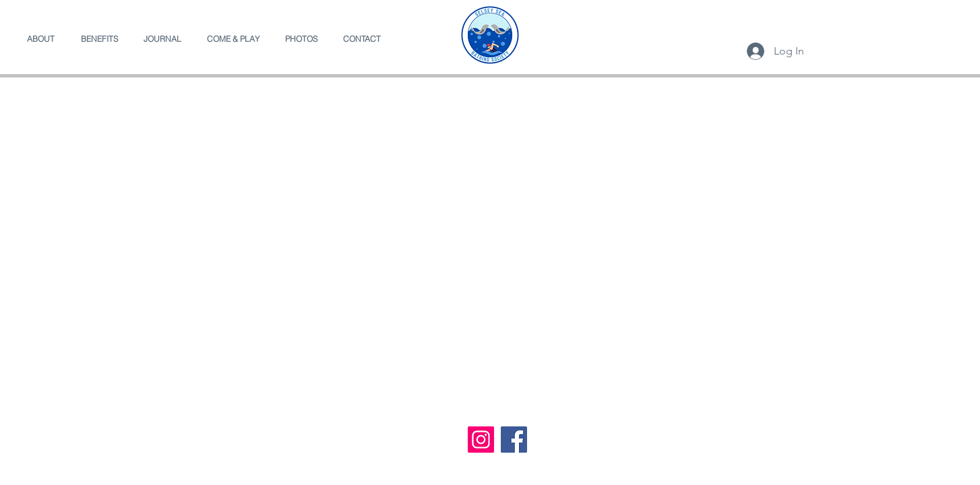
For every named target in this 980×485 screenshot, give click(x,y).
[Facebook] (938, 35)
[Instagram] (481, 440)
